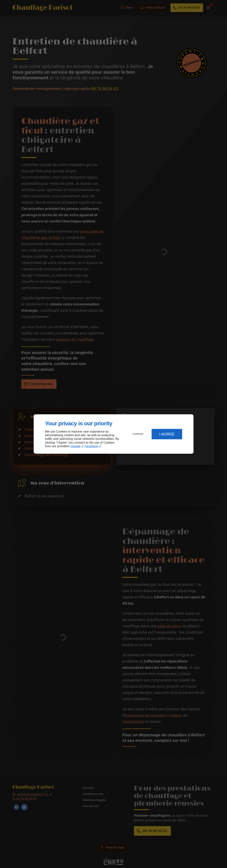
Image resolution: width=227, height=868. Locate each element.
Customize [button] (138, 434)
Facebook (91, 446)
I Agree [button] (167, 434)
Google (76, 446)
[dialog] (114, 434)
